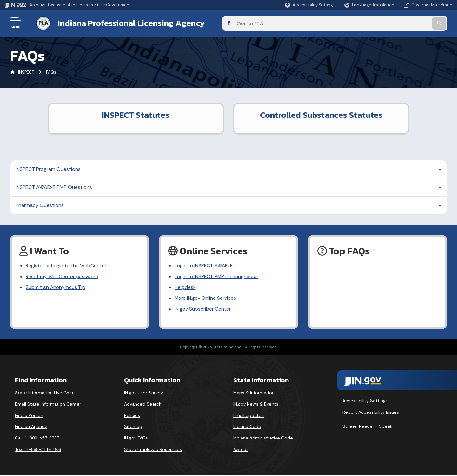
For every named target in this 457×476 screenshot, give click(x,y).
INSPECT (26, 71)
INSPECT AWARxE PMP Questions (54, 186)
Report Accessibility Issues (371, 413)
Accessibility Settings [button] (365, 401)
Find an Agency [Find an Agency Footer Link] (31, 427)
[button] (310, 5)
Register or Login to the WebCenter (67, 265)
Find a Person (29, 416)
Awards (241, 450)
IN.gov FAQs (136, 439)
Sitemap (133, 427)
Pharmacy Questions (40, 204)
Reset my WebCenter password (62, 276)
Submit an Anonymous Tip (56, 287)
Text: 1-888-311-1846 (38, 450)
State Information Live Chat (44, 393)
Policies (132, 416)
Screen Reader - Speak (367, 427)
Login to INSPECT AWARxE (205, 265)
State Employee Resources (153, 450)
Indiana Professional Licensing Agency (125, 23)
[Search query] (401, 23)
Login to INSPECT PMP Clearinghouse (217, 276)
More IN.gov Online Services (206, 298)
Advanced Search (143, 405)
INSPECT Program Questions (48, 168)
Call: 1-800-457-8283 (37, 439)
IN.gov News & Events (256, 405)
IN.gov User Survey (144, 393)
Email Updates (248, 416)
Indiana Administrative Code (263, 439)
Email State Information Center (48, 405)
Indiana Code (247, 427)
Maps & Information (254, 393)
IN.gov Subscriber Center (203, 309)
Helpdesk (185, 287)
